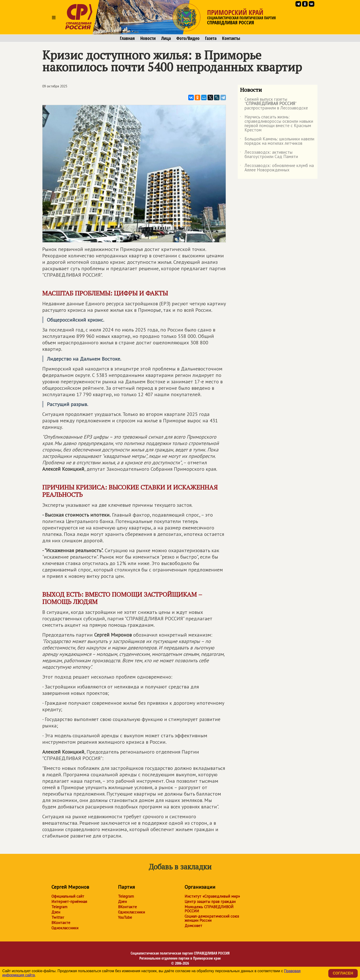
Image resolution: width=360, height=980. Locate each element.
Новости (148, 38)
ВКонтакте (61, 923)
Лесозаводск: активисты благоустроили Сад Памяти (269, 155)
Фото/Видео (188, 38)
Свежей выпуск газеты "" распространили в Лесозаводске (274, 104)
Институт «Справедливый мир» (212, 896)
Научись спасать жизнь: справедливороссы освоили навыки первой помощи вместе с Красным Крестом (277, 124)
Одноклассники (65, 928)
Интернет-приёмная (69, 902)
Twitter (58, 917)
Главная (127, 38)
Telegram (59, 907)
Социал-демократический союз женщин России (212, 918)
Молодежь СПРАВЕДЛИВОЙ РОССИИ (209, 909)
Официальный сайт (68, 896)
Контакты (231, 38)
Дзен (56, 912)
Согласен (343, 973)
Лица (166, 38)
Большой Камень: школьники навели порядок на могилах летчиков (277, 141)
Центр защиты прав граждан (210, 902)
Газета (211, 38)
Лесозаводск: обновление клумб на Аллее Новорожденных (277, 168)
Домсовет (193, 926)
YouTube (125, 917)
